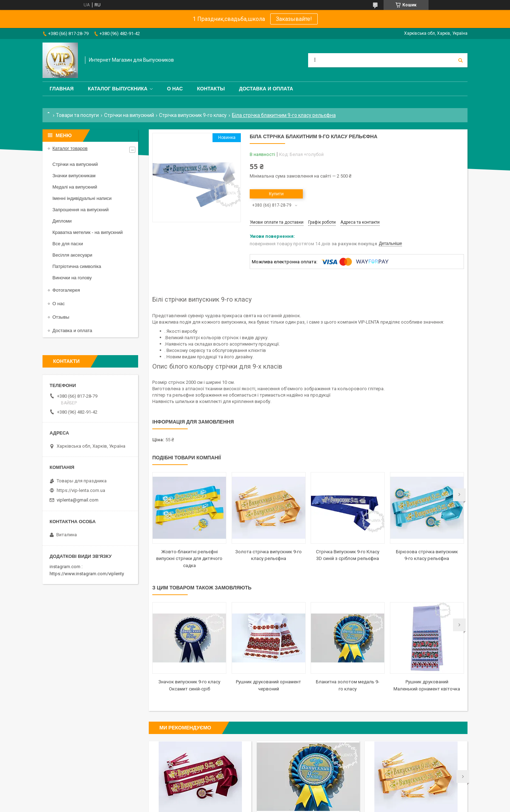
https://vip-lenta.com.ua (81, 490)
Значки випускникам (74, 176)
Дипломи (62, 221)
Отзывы (61, 317)
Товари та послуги (77, 115)
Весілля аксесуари (72, 255)
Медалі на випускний (75, 187)
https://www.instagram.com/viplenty (87, 574)
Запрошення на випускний (81, 210)
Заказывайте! (294, 19)
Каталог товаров (70, 148)
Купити (276, 194)
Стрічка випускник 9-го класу (193, 115)
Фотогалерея (66, 290)
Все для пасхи (68, 244)
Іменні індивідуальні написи (82, 198)
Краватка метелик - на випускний (87, 232)
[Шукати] (460, 60)
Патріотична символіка (77, 266)
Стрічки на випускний (129, 115)
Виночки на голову (72, 278)
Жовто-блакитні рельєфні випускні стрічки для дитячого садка (189, 559)
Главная (62, 89)
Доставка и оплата (266, 89)
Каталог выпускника (118, 89)
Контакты (211, 89)
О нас (175, 89)
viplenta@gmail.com (78, 500)
